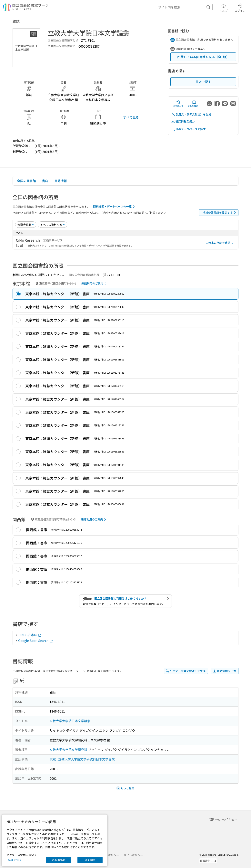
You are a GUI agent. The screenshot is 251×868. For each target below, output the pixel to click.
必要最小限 (59, 860)
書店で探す (203, 82)
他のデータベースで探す (188, 129)
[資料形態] (53, 225)
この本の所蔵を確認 (220, 243)
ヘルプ (224, 7)
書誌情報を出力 (183, 121)
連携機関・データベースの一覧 (115, 207)
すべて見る (131, 117)
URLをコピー (194, 104)
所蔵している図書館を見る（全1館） (203, 57)
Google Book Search (36, 640)
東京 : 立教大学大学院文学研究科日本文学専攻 (82, 759)
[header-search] (185, 7)
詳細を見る (15, 860)
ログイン (240, 7)
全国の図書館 (26, 181)
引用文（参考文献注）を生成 (191, 114)
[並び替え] (26, 225)
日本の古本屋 (30, 635)
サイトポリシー (133, 855)
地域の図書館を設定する (220, 213)
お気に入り (178, 104)
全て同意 (90, 860)
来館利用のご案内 (95, 284)
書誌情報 (61, 181)
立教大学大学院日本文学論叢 (70, 721)
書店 (45, 181)
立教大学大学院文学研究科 (68, 750)
